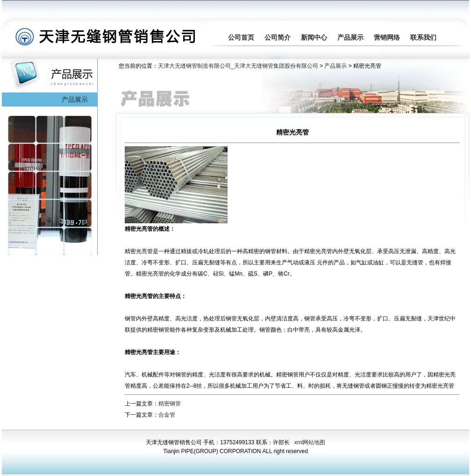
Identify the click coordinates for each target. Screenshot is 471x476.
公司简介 (278, 37)
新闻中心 (314, 37)
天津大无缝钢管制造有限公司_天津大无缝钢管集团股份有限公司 (238, 66)
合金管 (167, 415)
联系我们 (423, 37)
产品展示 (350, 37)
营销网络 (387, 37)
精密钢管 (170, 404)
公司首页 (241, 37)
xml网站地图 (310, 442)
